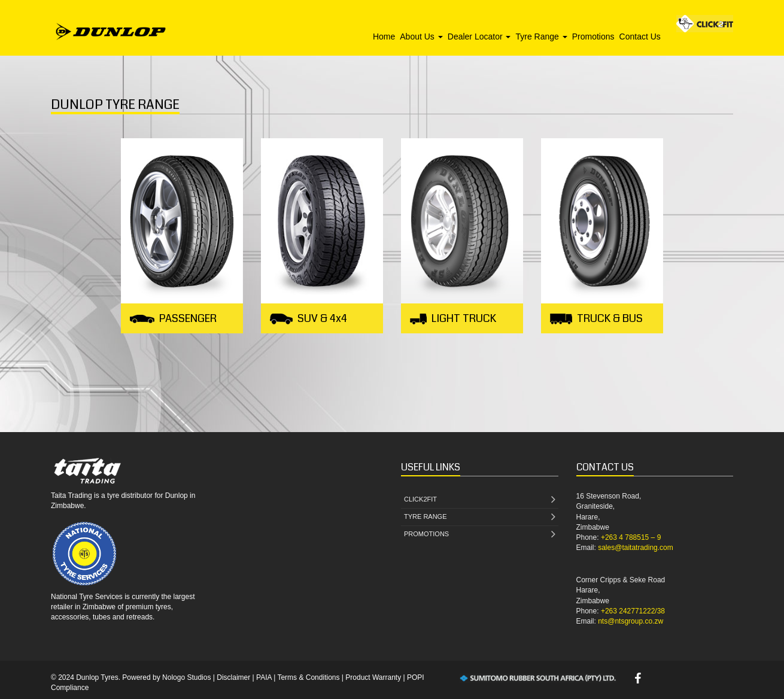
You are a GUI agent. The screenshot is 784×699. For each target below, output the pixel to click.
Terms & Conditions (308, 677)
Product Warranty (373, 677)
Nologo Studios (186, 677)
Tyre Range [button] (541, 37)
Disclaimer (233, 677)
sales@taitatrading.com (636, 548)
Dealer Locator (479, 37)
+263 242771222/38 (633, 611)
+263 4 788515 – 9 (631, 537)
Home (384, 37)
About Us (421, 37)
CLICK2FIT (480, 500)
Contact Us (640, 37)
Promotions (593, 37)
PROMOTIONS (480, 535)
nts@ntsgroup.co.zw (630, 621)
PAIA (264, 677)
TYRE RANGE (480, 517)
